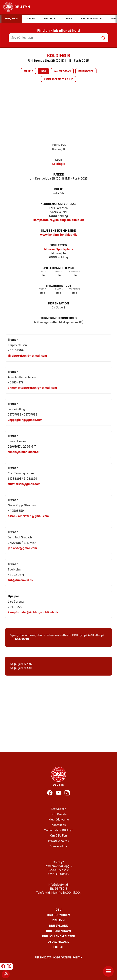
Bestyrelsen (58, 809)
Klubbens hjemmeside (58, 231)
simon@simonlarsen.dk (24, 452)
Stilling (28, 71)
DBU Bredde (59, 814)
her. (30, 664)
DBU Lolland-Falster (58, 937)
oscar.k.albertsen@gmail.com (28, 516)
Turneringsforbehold (59, 318)
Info (43, 71)
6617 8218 (22, 639)
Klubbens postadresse (58, 204)
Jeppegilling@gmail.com (25, 420)
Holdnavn (58, 145)
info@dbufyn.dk (59, 885)
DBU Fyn (58, 921)
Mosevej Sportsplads (58, 250)
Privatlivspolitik (59, 841)
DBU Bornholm (58, 915)
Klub (59, 160)
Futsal (59, 947)
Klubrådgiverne (59, 820)
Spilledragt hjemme (59, 268)
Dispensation (58, 304)
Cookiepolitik (58, 846)
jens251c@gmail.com (22, 548)
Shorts (59, 272)
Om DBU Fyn (58, 836)
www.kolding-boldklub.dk (58, 235)
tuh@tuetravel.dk (21, 580)
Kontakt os (59, 825)
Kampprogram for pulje (58, 79)
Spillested (59, 246)
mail (91, 635)
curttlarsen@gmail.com (24, 484)
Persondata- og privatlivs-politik (58, 958)
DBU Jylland (59, 926)
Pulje (58, 189)
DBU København (58, 931)
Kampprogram (62, 71)
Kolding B (59, 164)
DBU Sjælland (58, 942)
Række (59, 175)
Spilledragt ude (58, 286)
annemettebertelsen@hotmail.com (32, 388)
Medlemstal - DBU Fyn (59, 830)
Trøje (43, 272)
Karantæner (86, 71)
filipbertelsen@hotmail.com (27, 356)
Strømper (74, 272)
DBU (58, 910)
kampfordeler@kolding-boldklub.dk (59, 220)
